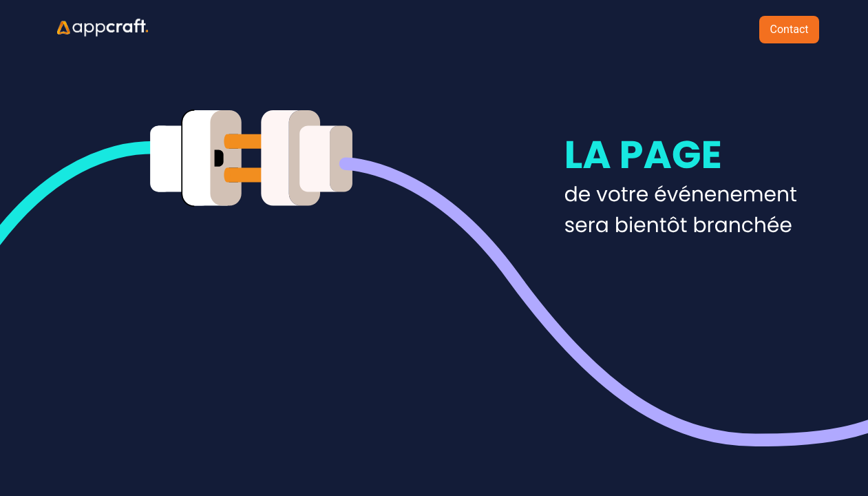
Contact (790, 29)
